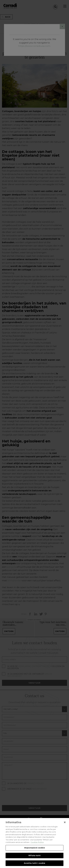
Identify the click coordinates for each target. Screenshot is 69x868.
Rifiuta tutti (34, 858)
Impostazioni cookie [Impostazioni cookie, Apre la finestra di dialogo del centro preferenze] (34, 850)
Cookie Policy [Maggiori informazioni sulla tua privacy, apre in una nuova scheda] (37, 845)
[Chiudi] (65, 825)
